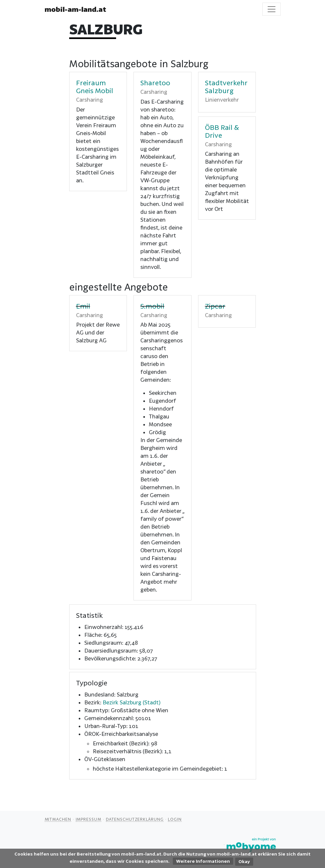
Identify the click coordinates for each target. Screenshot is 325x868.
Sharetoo (155, 83)
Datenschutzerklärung (135, 819)
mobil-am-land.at (75, 9)
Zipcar (215, 306)
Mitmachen (58, 819)
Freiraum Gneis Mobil (95, 87)
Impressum (89, 819)
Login (175, 819)
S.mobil (152, 306)
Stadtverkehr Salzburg (226, 87)
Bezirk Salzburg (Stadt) (132, 702)
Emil (83, 306)
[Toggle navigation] (272, 9)
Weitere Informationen (203, 861)
